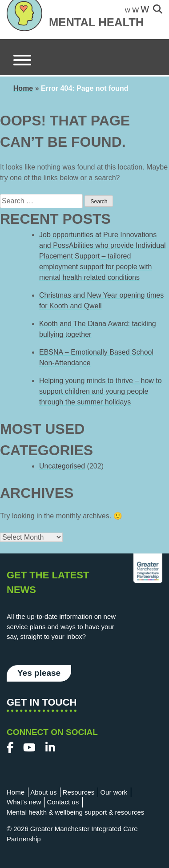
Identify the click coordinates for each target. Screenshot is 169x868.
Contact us (63, 802)
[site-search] (158, 10)
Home (23, 88)
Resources (79, 792)
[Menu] (22, 62)
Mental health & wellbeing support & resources (75, 812)
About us (43, 792)
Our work (114, 792)
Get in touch (42, 702)
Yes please (39, 673)
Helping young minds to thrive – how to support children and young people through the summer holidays (101, 391)
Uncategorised (62, 466)
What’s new (24, 802)
